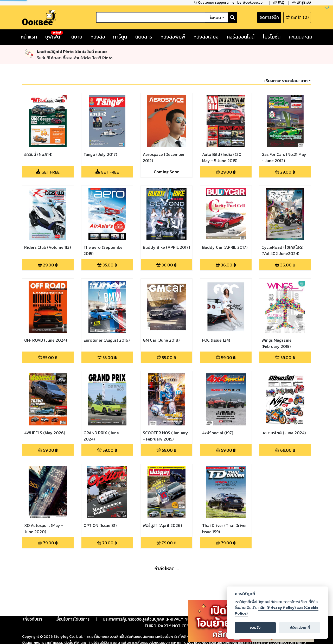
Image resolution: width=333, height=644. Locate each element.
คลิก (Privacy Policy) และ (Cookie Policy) (277, 610)
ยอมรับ (255, 627)
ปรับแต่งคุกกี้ (300, 627)
